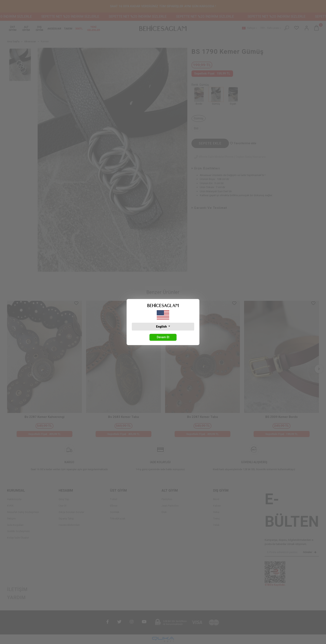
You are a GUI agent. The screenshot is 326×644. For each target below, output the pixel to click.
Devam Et (163, 337)
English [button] (162, 327)
